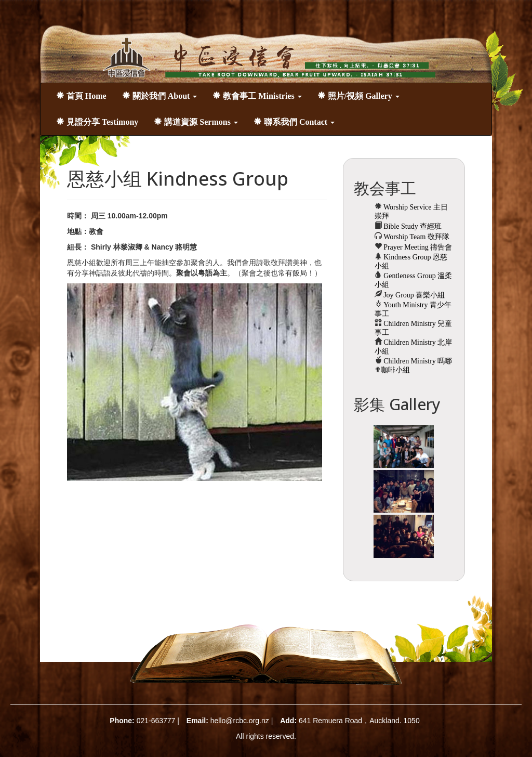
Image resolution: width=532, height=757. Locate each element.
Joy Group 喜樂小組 (414, 295)
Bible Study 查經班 (412, 226)
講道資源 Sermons (196, 122)
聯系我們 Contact (294, 122)
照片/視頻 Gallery (358, 96)
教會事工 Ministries (257, 96)
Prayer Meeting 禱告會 (417, 247)
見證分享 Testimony (97, 122)
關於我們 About (160, 96)
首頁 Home (81, 96)
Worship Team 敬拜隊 (416, 237)
